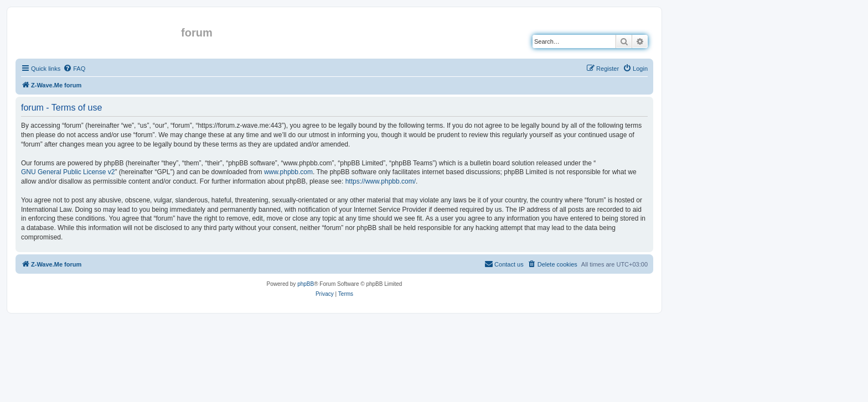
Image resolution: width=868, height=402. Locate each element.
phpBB (306, 284)
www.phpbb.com (288, 172)
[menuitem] (74, 69)
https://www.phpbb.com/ (381, 181)
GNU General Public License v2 (68, 172)
